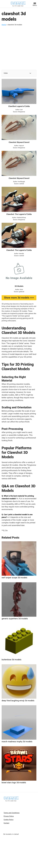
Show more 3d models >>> (19, 298)
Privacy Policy (9, 816)
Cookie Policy (9, 820)
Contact (6, 823)
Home (4, 25)
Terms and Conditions (12, 813)
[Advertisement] (19, 46)
